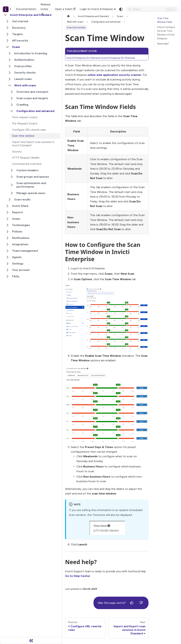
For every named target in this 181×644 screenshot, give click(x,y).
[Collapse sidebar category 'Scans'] (7, 47)
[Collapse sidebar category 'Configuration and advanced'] (12, 111)
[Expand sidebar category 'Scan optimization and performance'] (12, 185)
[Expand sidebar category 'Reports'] (7, 212)
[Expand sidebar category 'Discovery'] (7, 28)
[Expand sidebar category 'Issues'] (7, 219)
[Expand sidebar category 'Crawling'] (12, 105)
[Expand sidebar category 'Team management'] (7, 251)
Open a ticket (65, 9)
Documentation (26, 9)
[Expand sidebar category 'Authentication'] (10, 60)
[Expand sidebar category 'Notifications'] (7, 238)
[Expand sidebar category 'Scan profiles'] (10, 66)
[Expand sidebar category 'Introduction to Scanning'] (10, 53)
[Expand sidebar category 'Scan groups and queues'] (12, 177)
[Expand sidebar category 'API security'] (7, 41)
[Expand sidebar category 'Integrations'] (7, 244)
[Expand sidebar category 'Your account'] (7, 270)
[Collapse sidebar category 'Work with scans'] (10, 85)
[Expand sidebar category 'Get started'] (7, 21)
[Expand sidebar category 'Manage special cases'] (12, 193)
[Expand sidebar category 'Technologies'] (7, 225)
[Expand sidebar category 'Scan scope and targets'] (12, 98)
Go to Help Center (78, 576)
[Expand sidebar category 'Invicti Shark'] (7, 206)
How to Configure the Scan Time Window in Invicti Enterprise (166, 33)
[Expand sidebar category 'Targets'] (7, 34)
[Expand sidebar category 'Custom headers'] (12, 170)
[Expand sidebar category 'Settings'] (7, 264)
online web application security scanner (115, 75)
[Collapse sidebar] (31, 640)
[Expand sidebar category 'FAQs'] (7, 276)
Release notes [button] (46, 7)
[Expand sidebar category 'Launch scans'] (10, 79)
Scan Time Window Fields (165, 20)
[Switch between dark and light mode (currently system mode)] (121, 9)
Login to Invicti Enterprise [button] (96, 9)
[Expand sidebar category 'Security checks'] (10, 73)
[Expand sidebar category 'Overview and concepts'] (12, 92)
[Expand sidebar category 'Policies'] (7, 232)
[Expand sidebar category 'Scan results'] (10, 200)
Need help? (163, 44)
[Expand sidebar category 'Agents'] (7, 257)
